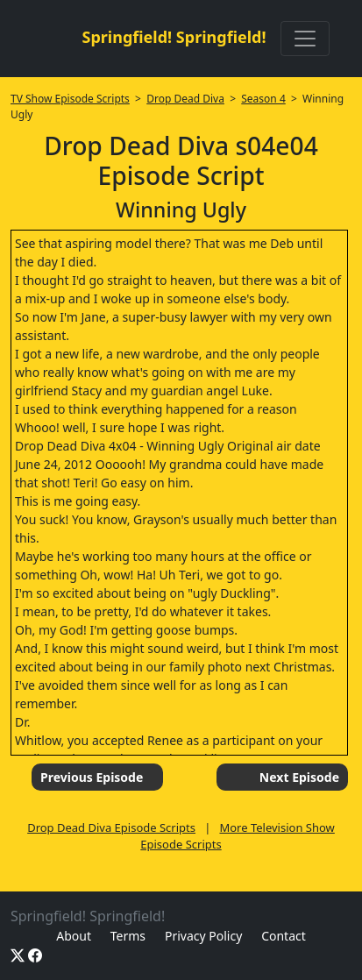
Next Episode (299, 777)
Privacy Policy (203, 936)
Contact (284, 936)
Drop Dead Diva (185, 99)
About (74, 936)
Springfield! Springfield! (174, 37)
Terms (128, 936)
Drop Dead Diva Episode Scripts (111, 827)
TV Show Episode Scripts (70, 99)
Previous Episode (92, 777)
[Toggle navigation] (305, 39)
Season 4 (263, 99)
